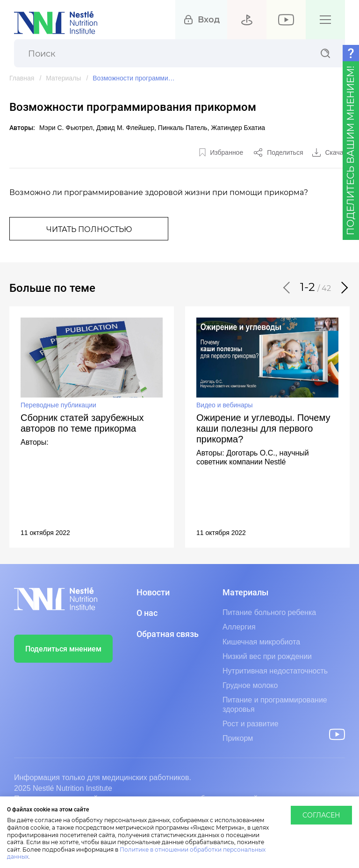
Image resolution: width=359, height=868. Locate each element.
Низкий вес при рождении (267, 656)
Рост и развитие (251, 724)
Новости (153, 593)
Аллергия (239, 627)
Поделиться (285, 152)
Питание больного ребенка (269, 612)
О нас (147, 613)
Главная (22, 78)
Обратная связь (168, 634)
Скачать (338, 152)
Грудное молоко (250, 685)
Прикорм (238, 738)
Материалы (63, 78)
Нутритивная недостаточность (275, 671)
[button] (287, 288)
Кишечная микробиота (261, 642)
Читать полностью (89, 230)
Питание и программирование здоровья (275, 704)
